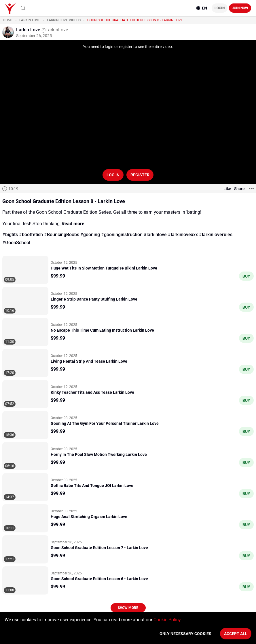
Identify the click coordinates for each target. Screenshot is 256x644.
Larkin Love (30, 20)
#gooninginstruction (122, 235)
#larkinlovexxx (183, 235)
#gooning (90, 235)
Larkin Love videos (64, 20)
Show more (128, 608)
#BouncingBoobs (62, 235)
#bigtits (10, 235)
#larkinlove (155, 235)
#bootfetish (31, 235)
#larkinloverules (216, 235)
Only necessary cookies (185, 634)
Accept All (236, 634)
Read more (73, 224)
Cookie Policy (167, 620)
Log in (113, 175)
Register (140, 175)
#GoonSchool (16, 243)
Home (8, 20)
